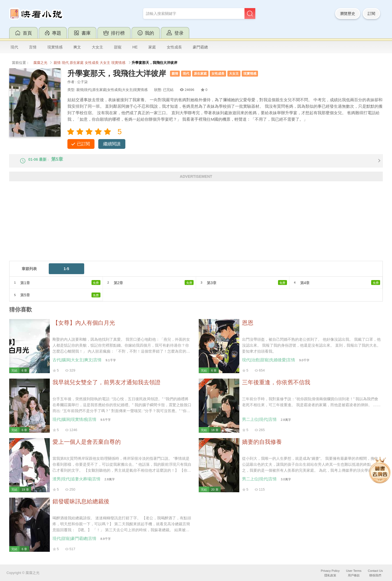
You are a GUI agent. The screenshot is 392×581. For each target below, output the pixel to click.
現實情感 (55, 47)
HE (135, 47)
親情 (57, 63)
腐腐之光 (40, 63)
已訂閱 (83, 144)
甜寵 (118, 47)
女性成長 (174, 47)
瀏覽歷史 (348, 14)
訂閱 (371, 14)
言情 (33, 47)
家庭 (152, 47)
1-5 (66, 273)
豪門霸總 (200, 47)
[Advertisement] (172, 228)
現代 (14, 47)
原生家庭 (77, 63)
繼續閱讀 (112, 144)
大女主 (97, 47)
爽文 (77, 47)
